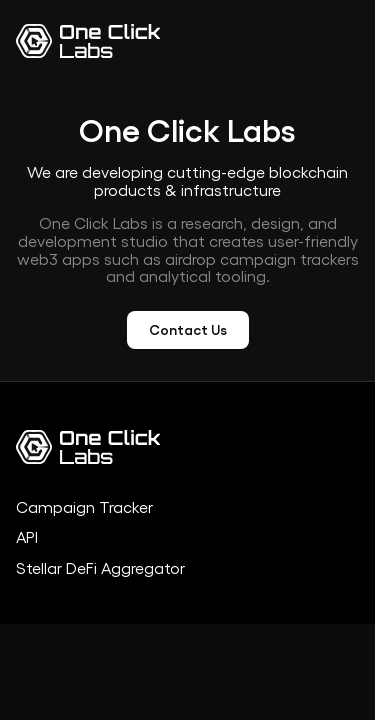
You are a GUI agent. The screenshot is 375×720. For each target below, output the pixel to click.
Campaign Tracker (84, 508)
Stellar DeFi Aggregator (100, 569)
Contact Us (188, 330)
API (27, 538)
